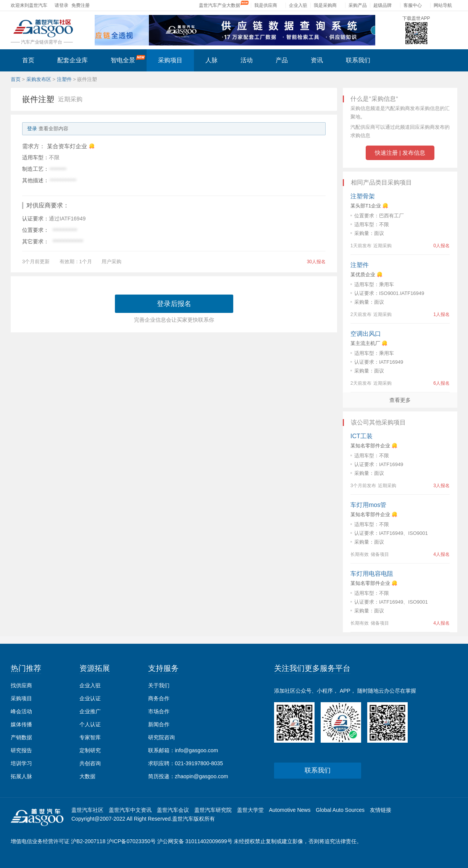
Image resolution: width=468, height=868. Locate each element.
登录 (32, 129)
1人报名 (441, 314)
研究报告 (21, 750)
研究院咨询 (161, 737)
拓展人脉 (21, 776)
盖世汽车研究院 (213, 810)
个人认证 (90, 724)
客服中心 (413, 5)
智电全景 (128, 59)
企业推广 (90, 711)
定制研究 (90, 750)
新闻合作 (159, 724)
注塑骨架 (363, 196)
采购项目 (170, 60)
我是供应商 (266, 5)
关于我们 (159, 685)
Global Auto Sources (340, 810)
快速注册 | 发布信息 (400, 153)
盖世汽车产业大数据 (219, 5)
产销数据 (21, 737)
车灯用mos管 (368, 505)
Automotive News (290, 810)
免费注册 (81, 5)
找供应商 (21, 685)
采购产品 (358, 5)
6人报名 (441, 383)
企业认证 (90, 698)
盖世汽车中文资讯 (130, 810)
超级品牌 (382, 5)
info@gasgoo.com (196, 750)
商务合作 (159, 698)
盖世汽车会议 (173, 810)
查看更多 (400, 400)
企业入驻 (298, 5)
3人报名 (441, 486)
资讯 (317, 60)
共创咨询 (90, 763)
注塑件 (64, 79)
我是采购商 (325, 5)
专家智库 (90, 737)
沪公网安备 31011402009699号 (195, 841)
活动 (247, 60)
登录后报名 (174, 304)
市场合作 (159, 711)
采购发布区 (39, 79)
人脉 (211, 60)
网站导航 (443, 5)
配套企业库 (73, 60)
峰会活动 (21, 711)
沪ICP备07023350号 (131, 841)
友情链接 (381, 810)
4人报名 (441, 554)
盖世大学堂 (250, 810)
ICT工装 (361, 436)
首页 (28, 60)
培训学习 (21, 763)
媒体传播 (21, 724)
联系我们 (358, 60)
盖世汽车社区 (87, 810)
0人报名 (441, 246)
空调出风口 (366, 334)
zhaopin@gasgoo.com (202, 776)
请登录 (61, 5)
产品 (282, 60)
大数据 (87, 776)
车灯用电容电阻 (372, 574)
